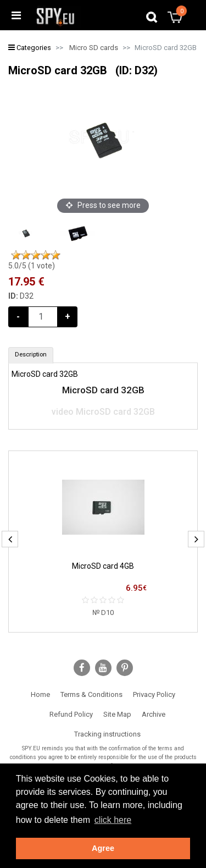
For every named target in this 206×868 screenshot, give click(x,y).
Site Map (117, 714)
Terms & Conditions (91, 694)
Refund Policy (71, 714)
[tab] (31, 355)
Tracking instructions (107, 734)
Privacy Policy (154, 694)
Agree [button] (103, 848)
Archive (154, 714)
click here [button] (113, 820)
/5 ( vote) (32, 266)
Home (40, 694)
